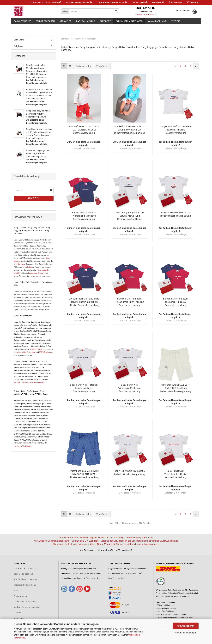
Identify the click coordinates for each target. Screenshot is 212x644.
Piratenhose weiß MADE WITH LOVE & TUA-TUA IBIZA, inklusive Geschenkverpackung (176, 388)
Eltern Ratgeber (140, 2)
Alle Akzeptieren (185, 626)
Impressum (19, 618)
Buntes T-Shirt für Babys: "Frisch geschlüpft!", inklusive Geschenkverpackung (130, 302)
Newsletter (158, 2)
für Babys (28, 267)
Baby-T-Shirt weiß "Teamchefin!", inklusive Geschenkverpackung (175, 474)
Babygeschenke (22, 21)
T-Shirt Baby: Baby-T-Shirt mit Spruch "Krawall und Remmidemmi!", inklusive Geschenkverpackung (130, 216)
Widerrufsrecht (21, 596)
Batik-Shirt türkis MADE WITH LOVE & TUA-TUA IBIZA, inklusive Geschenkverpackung (130, 130)
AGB (16, 590)
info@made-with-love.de (145, 15)
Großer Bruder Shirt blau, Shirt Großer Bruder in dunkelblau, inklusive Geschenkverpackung (84, 302)
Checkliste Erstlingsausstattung (112, 2)
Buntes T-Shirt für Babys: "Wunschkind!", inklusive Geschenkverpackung (84, 216)
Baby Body (105, 21)
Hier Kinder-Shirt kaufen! (23, 446)
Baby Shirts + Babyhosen (129, 21)
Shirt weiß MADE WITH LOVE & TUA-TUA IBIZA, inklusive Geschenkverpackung (84, 130)
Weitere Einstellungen (186, 633)
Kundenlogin (176, 2)
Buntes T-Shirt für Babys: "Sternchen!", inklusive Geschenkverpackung (176, 302)
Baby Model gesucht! (23, 574)
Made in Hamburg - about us (27, 607)
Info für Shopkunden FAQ (25, 579)
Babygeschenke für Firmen (79, 2)
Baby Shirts (19, 40)
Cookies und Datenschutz (25, 602)
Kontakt (17, 613)
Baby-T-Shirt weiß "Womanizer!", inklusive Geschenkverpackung (130, 388)
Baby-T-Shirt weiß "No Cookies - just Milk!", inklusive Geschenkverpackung (175, 130)
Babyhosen (19, 46)
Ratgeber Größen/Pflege (25, 585)
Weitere (176, 21)
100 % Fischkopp (45, 352)
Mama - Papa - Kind (157, 21)
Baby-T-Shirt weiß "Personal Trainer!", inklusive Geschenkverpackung (84, 388)
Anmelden (34, 198)
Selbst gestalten (45, 21)
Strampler (65, 21)
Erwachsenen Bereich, (36, 273)
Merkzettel (193, 2)
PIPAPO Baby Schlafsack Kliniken (45, 2)
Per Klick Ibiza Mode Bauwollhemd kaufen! (29, 382)
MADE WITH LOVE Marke (25, 569)
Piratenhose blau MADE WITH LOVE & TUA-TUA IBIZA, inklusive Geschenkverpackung (84, 474)
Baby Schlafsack (85, 21)
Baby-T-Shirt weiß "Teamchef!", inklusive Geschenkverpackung (130, 473)
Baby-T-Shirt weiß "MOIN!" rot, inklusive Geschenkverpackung (176, 214)
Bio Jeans (21, 264)
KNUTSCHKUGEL (37, 349)
